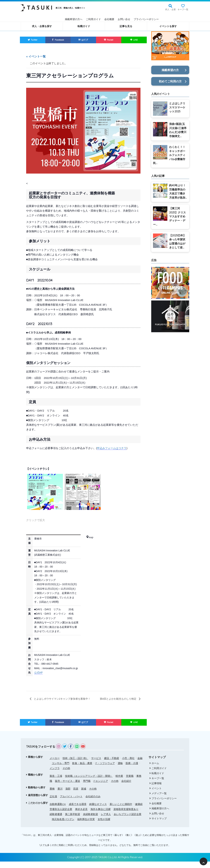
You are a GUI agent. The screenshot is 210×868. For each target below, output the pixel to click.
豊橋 (52, 795)
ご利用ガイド (93, 19)
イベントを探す (168, 26)
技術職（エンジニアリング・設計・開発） (89, 782)
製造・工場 (56, 782)
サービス (96, 765)
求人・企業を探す (42, 26)
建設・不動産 (112, 765)
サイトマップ (158, 825)
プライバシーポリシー (146, 19)
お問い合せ (124, 19)
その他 (66, 775)
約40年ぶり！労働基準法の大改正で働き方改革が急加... (178, 191)
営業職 (130, 782)
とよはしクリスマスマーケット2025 (177, 107)
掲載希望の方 (170, 70)
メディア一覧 (158, 800)
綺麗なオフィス (98, 811)
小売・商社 (128, 765)
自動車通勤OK (58, 811)
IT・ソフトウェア (105, 770)
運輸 (120, 770)
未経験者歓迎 (90, 821)
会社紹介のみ (93, 803)
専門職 (87, 787)
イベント (156, 795)
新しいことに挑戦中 (121, 811)
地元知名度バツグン (63, 826)
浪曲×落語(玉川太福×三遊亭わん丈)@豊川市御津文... (178, 130)
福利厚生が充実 (86, 826)
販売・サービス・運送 (68, 787)
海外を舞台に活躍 (101, 816)
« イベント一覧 (36, 57)
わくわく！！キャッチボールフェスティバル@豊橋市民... (169, 155)
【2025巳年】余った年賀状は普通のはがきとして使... (177, 241)
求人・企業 (170, 9)
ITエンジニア (101, 787)
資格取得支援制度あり (126, 816)
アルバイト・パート (71, 803)
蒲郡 (68, 795)
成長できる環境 (78, 811)
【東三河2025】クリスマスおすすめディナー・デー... (169, 216)
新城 (84, 795)
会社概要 (109, 19)
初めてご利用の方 (170, 81)
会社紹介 (126, 787)
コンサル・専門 (61, 770)
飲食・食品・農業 (82, 770)
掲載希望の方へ (74, 19)
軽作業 (119, 782)
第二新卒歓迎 (73, 821)
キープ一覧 (183, 9)
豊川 (60, 795)
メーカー (55, 765)
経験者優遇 (56, 821)
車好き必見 (81, 816)
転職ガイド (84, 26)
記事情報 (156, 790)
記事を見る (126, 26)
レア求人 (106, 821)
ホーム (154, 769)
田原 (76, 795)
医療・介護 (132, 770)
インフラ (55, 775)
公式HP (38, 673)
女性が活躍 (104, 826)
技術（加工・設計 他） (75, 765)
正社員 (53, 803)
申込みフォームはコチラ (112, 449)
